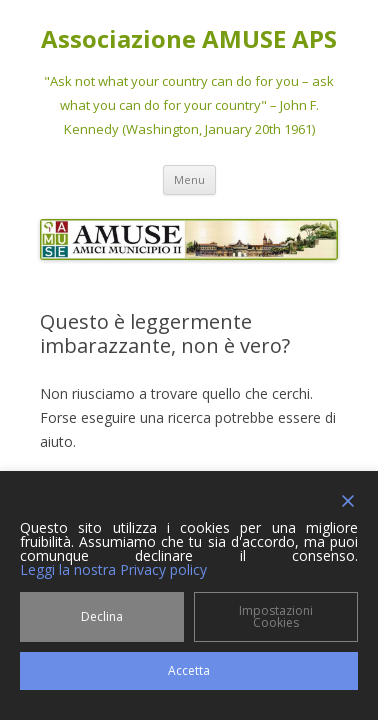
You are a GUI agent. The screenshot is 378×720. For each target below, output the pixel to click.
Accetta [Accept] (189, 670)
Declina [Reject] (102, 616)
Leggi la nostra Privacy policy (113, 570)
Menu (189, 179)
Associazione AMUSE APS (189, 39)
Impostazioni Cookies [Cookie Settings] (276, 616)
